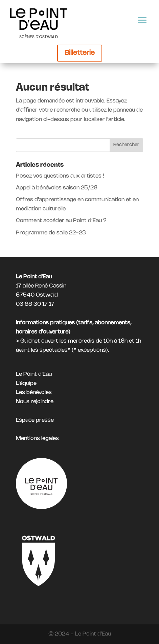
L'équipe (26, 383)
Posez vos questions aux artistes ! (60, 176)
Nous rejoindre (35, 402)
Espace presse (35, 420)
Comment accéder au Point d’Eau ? (61, 221)
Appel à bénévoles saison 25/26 (57, 188)
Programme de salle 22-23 (51, 233)
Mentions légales (37, 439)
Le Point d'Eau (34, 374)
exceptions (92, 350)
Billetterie (80, 53)
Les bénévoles (34, 393)
